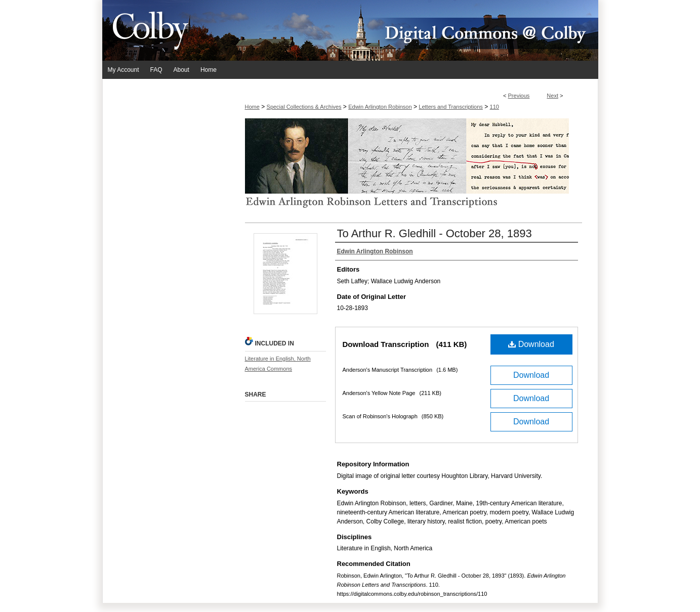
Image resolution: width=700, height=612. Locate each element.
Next (552, 96)
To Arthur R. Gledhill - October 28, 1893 (435, 233)
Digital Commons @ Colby (411, 30)
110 (495, 107)
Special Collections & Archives (304, 107)
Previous (519, 96)
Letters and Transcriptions (451, 107)
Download (531, 344)
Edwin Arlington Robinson (380, 107)
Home (252, 107)
